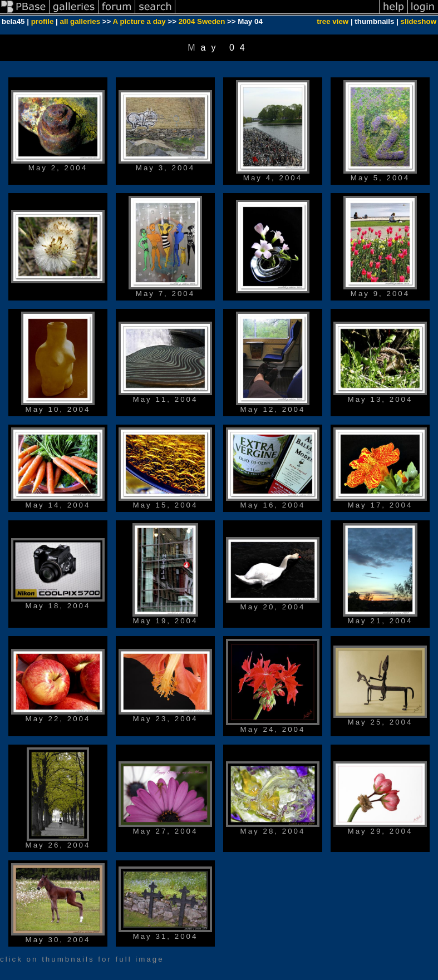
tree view (333, 21)
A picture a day (139, 21)
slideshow (419, 21)
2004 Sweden (202, 21)
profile (43, 21)
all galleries (80, 21)
